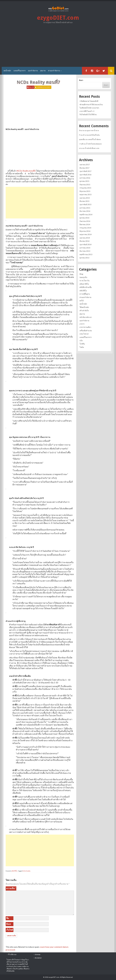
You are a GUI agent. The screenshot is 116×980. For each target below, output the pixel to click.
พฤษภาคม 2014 (86, 234)
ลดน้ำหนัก (7, 71)
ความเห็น (11, 888)
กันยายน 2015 (85, 185)
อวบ (80, 148)
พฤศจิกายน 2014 (86, 214)
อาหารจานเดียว (85, 327)
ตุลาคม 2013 (84, 258)
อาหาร (82, 324)
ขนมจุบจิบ (83, 277)
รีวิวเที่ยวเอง (12, 954)
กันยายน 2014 (85, 221)
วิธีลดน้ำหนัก (84, 307)
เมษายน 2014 (85, 238)
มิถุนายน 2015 (85, 191)
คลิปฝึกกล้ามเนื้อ (86, 287)
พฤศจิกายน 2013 (86, 254)
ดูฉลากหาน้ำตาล (93, 130)
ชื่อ (8, 918)
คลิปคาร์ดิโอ (84, 284)
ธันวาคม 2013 (85, 251)
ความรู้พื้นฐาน (85, 294)
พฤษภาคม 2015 (86, 194)
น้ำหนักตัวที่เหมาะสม (92, 148)
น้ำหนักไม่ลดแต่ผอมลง (94, 144)
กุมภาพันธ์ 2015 (85, 204)
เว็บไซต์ (10, 930)
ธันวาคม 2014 (85, 211)
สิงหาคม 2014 (85, 224)
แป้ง (81, 340)
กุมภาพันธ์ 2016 (85, 175)
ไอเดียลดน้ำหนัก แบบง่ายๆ (89, 108)
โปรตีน (82, 344)
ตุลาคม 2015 (84, 181)
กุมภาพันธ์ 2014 (85, 244)
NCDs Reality (26, 871)
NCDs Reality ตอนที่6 (26, 171)
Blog (81, 274)
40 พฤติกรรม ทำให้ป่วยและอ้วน (91, 104)
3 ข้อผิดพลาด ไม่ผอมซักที (89, 101)
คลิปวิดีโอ (14, 871)
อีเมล (8, 924)
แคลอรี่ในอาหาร (19, 71)
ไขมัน (82, 347)
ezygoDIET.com (58, 18)
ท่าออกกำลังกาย (54, 71)
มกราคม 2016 (85, 178)
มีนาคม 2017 (84, 168)
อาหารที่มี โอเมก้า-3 (87, 111)
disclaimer (38, 958)
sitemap (37, 954)
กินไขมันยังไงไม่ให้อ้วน (88, 114)
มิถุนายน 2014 (85, 231)
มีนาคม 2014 (84, 241)
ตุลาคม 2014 (84, 218)
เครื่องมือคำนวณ (86, 331)
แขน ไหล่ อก (84, 334)
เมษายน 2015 (85, 198)
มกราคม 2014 (85, 248)
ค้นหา (81, 80)
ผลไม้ (82, 301)
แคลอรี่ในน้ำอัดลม (94, 139)
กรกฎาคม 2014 (85, 228)
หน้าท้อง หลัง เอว (86, 317)
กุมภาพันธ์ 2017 (85, 171)
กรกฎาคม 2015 (85, 188)
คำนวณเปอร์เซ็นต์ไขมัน (91, 135)
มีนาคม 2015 (84, 201)
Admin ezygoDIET (44, 87)
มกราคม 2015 (85, 208)
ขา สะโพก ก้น (84, 281)
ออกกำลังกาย (33, 71)
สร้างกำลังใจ (84, 310)
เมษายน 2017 (85, 165)
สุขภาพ (43, 71)
